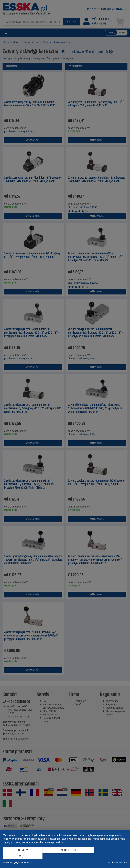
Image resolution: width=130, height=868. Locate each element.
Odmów (22, 856)
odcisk (111, 862)
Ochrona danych (121, 862)
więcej (108, 856)
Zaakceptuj (65, 856)
